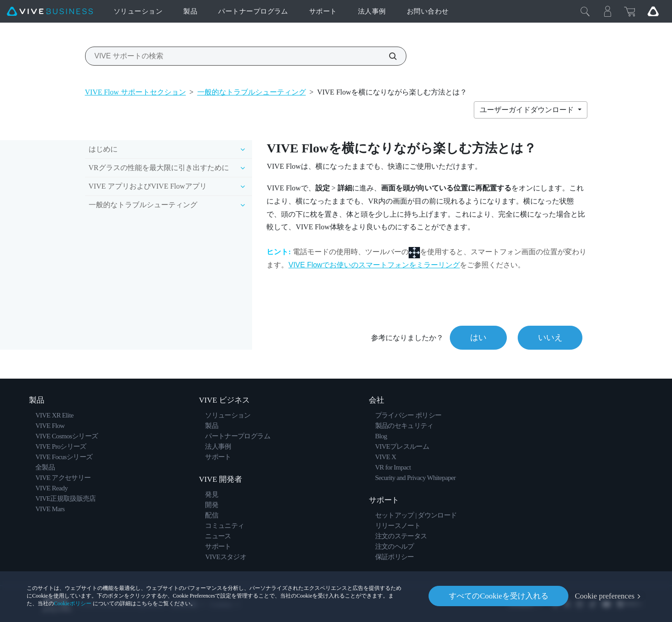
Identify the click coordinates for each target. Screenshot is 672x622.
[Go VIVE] (653, 11)
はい (478, 337)
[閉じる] (585, 11)
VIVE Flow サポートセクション (136, 92)
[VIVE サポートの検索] (388, 56)
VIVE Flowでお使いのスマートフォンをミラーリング (374, 265)
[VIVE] (50, 12)
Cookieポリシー (73, 603)
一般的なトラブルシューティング (252, 92)
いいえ (550, 337)
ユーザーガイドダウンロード (528, 110)
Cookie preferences (605, 596)
